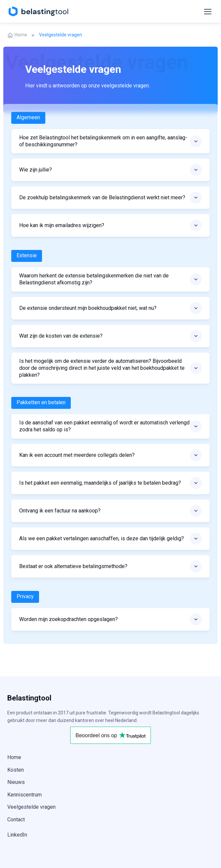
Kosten (16, 770)
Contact (16, 820)
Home (17, 35)
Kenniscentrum (24, 795)
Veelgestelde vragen (31, 807)
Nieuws (16, 782)
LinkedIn (17, 835)
